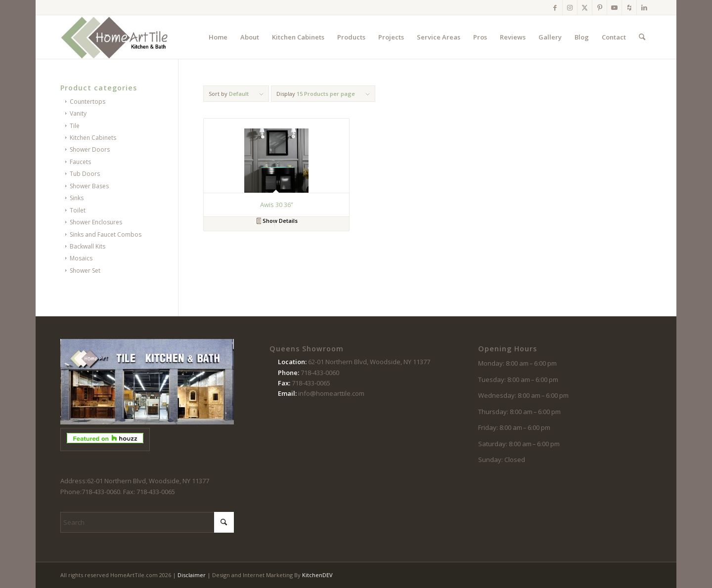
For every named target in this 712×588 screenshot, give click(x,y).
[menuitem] (218, 37)
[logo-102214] (115, 37)
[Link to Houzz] (629, 7)
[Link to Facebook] (555, 7)
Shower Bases (89, 186)
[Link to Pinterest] (600, 7)
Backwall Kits (88, 246)
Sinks (77, 198)
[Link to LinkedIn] (644, 7)
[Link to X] (585, 7)
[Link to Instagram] (570, 7)
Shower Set (85, 271)
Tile (75, 126)
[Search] (642, 37)
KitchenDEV (317, 575)
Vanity (78, 113)
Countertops (88, 102)
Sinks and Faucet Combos (106, 234)
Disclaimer (192, 575)
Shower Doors (90, 149)
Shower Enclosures (96, 222)
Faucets (80, 162)
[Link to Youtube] (614, 7)
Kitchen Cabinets (93, 138)
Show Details (277, 221)
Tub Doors (85, 174)
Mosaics (81, 258)
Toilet (78, 210)
